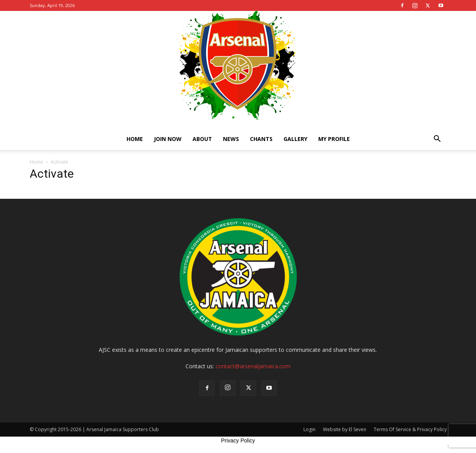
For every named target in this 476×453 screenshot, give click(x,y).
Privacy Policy (238, 441)
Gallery (295, 139)
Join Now (168, 139)
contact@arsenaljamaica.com (253, 366)
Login (309, 429)
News (231, 139)
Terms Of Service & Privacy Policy (410, 429)
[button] (437, 140)
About (202, 139)
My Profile (334, 139)
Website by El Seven (345, 429)
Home (135, 139)
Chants (261, 139)
